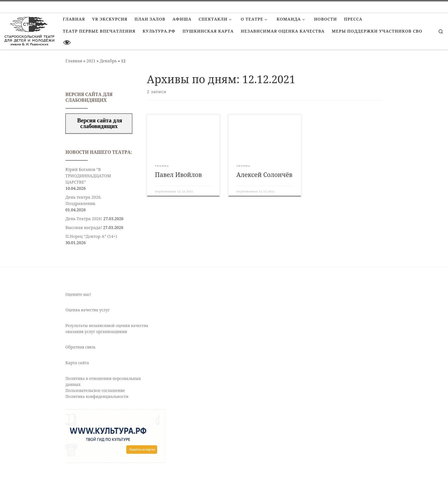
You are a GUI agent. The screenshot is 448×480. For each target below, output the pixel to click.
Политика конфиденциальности (97, 397)
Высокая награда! (84, 227)
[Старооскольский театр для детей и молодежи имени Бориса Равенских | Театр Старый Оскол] (29, 30)
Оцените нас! (78, 294)
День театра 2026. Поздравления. (83, 200)
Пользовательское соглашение (95, 391)
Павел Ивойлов (178, 175)
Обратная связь (80, 347)
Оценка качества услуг (88, 310)
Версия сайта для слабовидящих (99, 123)
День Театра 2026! (84, 219)
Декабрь (108, 61)
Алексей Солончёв (264, 175)
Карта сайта (77, 363)
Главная (74, 61)
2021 (91, 61)
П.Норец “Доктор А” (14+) (91, 236)
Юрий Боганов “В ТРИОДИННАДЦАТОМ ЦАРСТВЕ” (88, 176)
